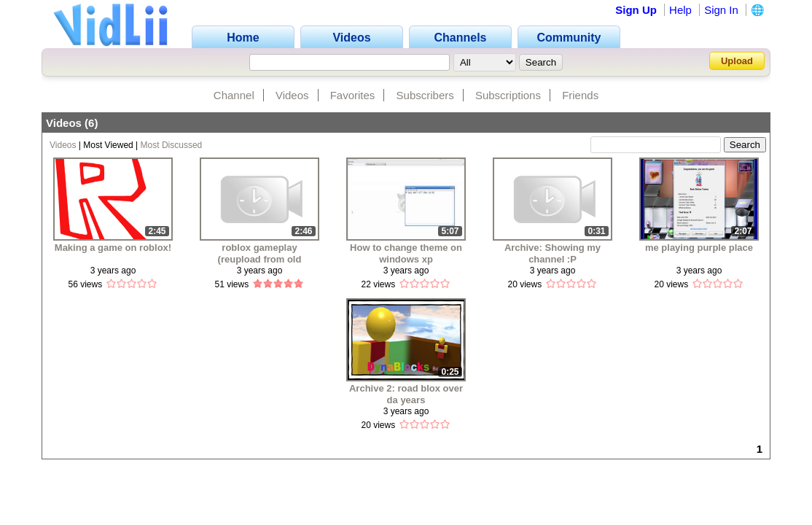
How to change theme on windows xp (406, 253)
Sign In (721, 10)
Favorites (353, 95)
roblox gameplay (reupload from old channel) (260, 253)
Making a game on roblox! (113, 248)
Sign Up (636, 10)
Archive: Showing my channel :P (553, 253)
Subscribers (425, 95)
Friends (580, 95)
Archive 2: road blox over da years (406, 394)
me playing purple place (699, 248)
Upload (737, 61)
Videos (292, 95)
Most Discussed (172, 145)
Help (680, 10)
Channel (234, 95)
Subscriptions (508, 95)
